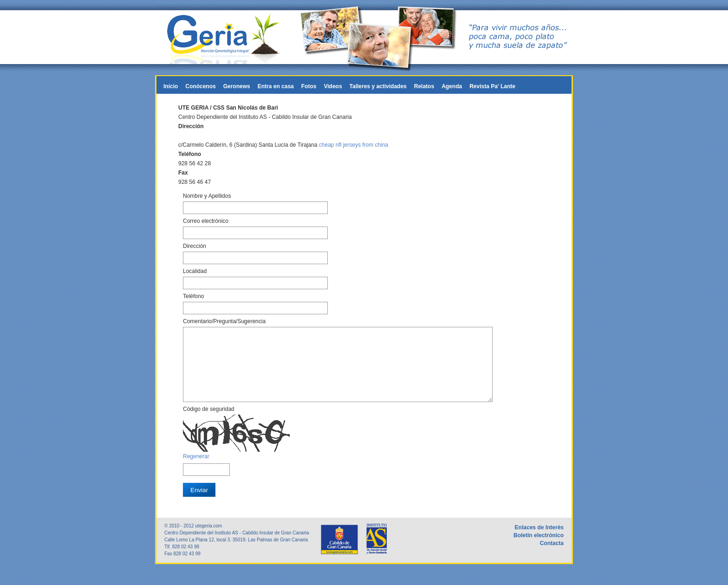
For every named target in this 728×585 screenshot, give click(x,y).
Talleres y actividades (378, 86)
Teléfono (193, 296)
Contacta (552, 557)
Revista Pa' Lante (492, 86)
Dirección (195, 246)
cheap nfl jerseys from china (354, 145)
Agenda (452, 86)
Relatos (424, 86)
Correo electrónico (206, 221)
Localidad (195, 271)
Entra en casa (276, 86)
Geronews (237, 86)
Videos (333, 86)
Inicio (171, 86)
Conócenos (200, 86)
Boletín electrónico (539, 549)
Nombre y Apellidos (207, 196)
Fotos (309, 86)
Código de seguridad (209, 423)
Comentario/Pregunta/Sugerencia (224, 321)
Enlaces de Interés (539, 541)
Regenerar (196, 470)
